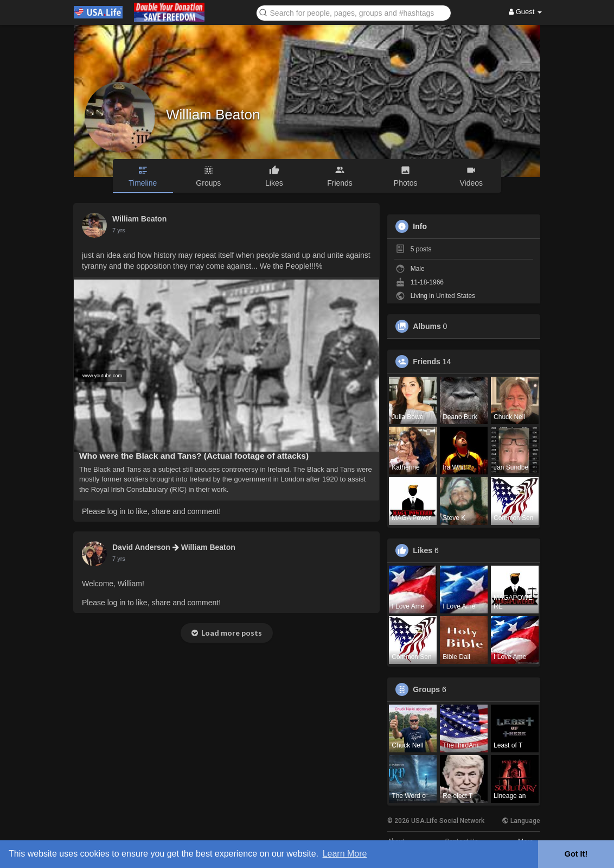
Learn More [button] (345, 854)
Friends (427, 362)
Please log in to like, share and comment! (151, 511)
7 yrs (119, 230)
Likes (423, 550)
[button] (354, 12)
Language (521, 821)
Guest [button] (525, 12)
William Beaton (213, 115)
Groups (426, 689)
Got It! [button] (576, 854)
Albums (427, 326)
